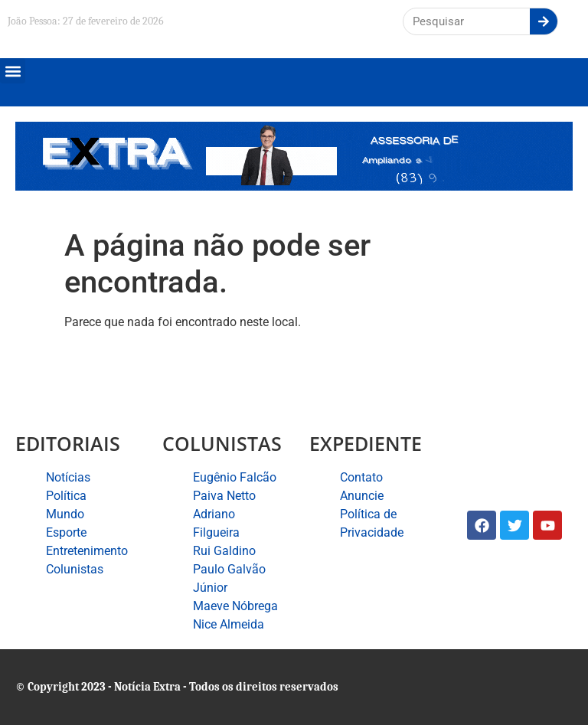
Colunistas (75, 569)
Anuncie (362, 496)
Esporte (66, 532)
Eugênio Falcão (235, 477)
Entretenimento (87, 551)
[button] (13, 71)
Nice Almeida (229, 624)
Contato (361, 477)
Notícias (68, 477)
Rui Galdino (224, 551)
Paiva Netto (224, 496)
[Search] (544, 21)
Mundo (65, 514)
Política (66, 496)
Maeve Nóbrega (235, 606)
